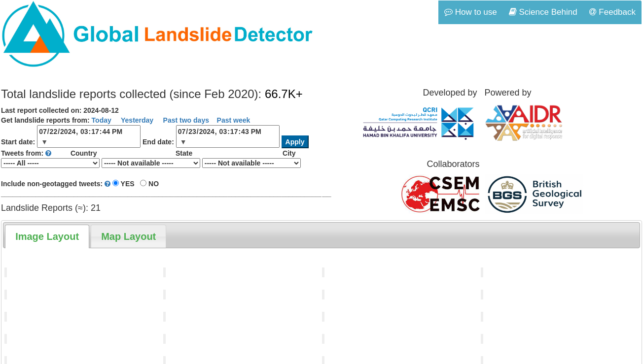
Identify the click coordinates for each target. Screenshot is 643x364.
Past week (234, 120)
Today (102, 120)
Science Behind (543, 12)
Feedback (612, 12)
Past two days (185, 120)
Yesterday (136, 120)
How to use (471, 12)
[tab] (47, 236)
